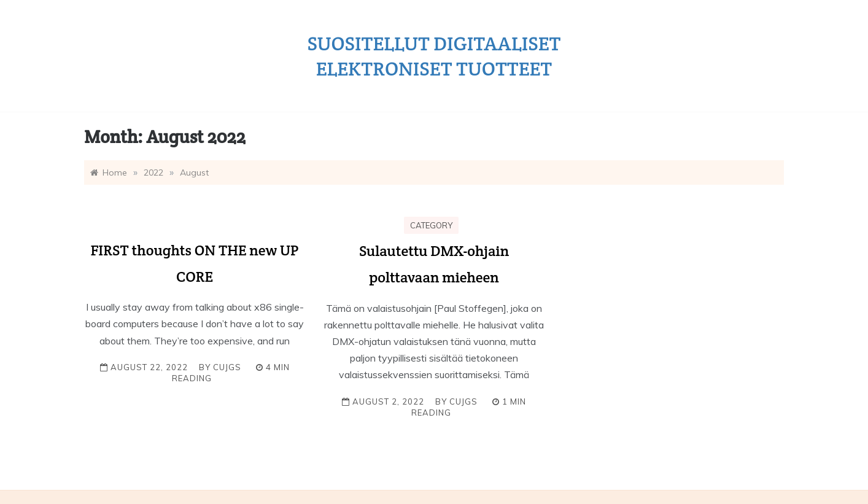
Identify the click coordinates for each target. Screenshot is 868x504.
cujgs (227, 367)
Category (431, 225)
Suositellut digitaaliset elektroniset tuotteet (434, 56)
